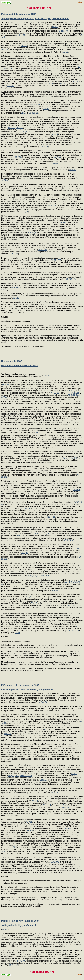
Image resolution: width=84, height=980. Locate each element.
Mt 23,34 (34, 603)
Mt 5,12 (16, 298)
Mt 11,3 (35, 801)
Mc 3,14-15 (25, 509)
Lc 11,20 (77, 490)
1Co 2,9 (4, 50)
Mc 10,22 (20, 128)
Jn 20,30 (14, 847)
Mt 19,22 (12, 128)
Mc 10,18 (49, 84)
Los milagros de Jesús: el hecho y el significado (27, 690)
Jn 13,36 (33, 144)
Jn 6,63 (63, 222)
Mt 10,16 (54, 591)
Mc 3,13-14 (42, 250)
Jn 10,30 (5, 384)
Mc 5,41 (5, 929)
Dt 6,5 (11, 69)
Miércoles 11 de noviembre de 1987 (20, 685)
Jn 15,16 (15, 254)
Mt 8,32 (11, 776)
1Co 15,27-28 (74, 631)
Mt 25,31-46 (73, 395)
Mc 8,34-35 (15, 287)
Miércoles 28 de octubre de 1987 (19, 14)
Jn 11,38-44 (63, 31)
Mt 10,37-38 (53, 205)
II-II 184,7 (32, 233)
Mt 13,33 (38, 534)
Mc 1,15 (39, 433)
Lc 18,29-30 (53, 163)
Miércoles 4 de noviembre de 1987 (20, 365)
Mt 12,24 (18, 776)
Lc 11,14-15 (27, 776)
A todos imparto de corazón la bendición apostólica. (23, 346)
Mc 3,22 (74, 774)
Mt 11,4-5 (47, 805)
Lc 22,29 (46, 376)
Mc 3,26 (44, 780)
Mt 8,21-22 (35, 105)
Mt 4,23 (68, 828)
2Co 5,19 (31, 576)
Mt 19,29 (72, 170)
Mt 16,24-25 (71, 279)
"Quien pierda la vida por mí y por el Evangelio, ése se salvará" (35, 18)
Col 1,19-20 (49, 576)
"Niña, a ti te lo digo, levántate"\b (19, 925)
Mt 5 (71, 391)
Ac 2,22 (29, 822)
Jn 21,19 (45, 147)
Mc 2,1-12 (55, 393)
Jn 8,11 (76, 393)
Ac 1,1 (47, 729)
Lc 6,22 (21, 296)
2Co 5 (64, 458)
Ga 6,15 (74, 458)
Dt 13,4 (75, 81)
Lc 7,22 (64, 805)
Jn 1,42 (55, 134)
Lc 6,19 (30, 830)
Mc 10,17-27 (56, 260)
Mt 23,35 (72, 605)
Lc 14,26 (24, 212)
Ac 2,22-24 (43, 702)
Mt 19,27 (19, 157)
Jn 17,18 (24, 553)
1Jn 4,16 (11, 86)
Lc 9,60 (46, 109)
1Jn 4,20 (37, 269)
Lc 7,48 (69, 393)
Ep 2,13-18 (40, 576)
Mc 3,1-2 (54, 793)
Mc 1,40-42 (20, 961)
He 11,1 (24, 46)
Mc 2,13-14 (33, 113)
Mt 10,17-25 (30, 597)
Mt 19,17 (64, 84)
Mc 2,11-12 (14, 965)
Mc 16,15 (69, 582)
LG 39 (17, 633)
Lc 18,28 (58, 157)
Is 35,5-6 (66, 807)
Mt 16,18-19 (50, 517)
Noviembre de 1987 (12, 361)
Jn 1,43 (25, 132)
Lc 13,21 (45, 534)
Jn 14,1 (55, 27)
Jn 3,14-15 (21, 35)
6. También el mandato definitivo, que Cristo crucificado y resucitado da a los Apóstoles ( (38, 502)
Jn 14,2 (65, 52)
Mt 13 (19, 536)
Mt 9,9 (23, 113)
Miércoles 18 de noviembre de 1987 (20, 921)
